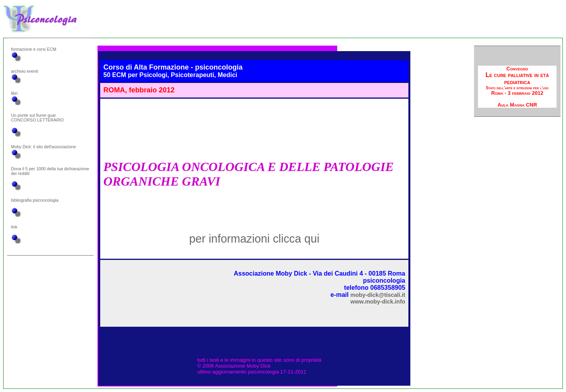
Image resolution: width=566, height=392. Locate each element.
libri (14, 93)
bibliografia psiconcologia (35, 200)
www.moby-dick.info (378, 302)
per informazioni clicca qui (254, 239)
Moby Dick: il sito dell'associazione (43, 147)
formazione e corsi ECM (34, 49)
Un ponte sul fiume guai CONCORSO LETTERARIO (37, 118)
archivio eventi (25, 71)
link (14, 227)
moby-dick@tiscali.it (378, 295)
